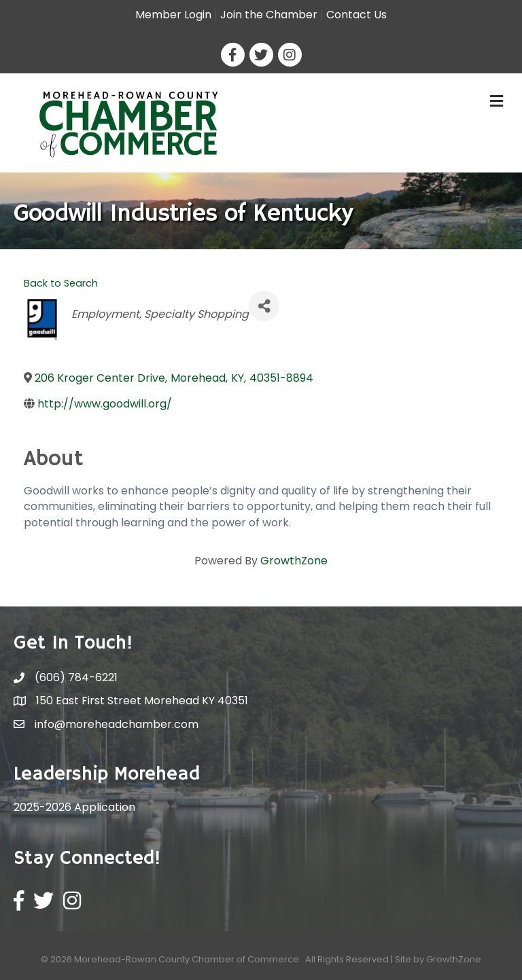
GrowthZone (294, 561)
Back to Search (61, 283)
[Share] (264, 306)
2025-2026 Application (74, 807)
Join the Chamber (269, 15)
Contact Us (356, 15)
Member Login (173, 15)
